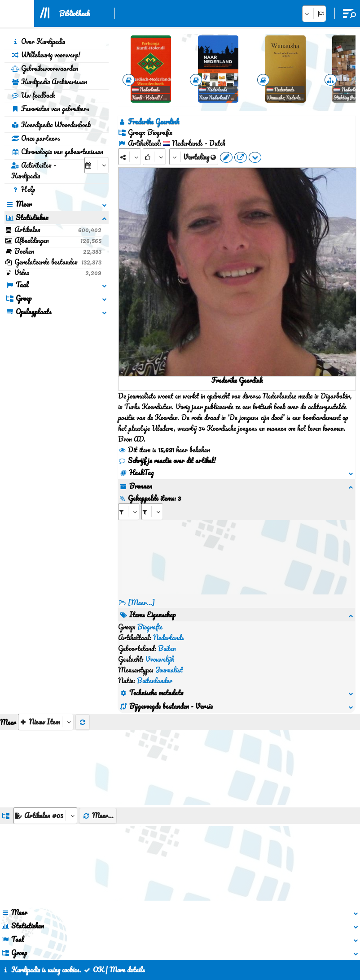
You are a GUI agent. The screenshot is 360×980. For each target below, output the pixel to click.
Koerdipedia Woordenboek (51, 125)
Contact (163, 939)
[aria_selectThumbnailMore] (46, 657)
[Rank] (154, 157)
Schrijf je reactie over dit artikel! (167, 460)
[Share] (130, 157)
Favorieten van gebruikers (50, 108)
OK (93, 970)
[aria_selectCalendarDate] (97, 165)
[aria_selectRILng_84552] (152, 512)
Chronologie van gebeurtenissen (57, 152)
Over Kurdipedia (38, 41)
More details (127, 970)
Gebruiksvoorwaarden (45, 68)
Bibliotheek (75, 13)
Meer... (98, 751)
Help (23, 189)
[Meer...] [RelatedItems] (141, 603)
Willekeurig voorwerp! (46, 55)
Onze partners (36, 138)
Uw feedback (33, 95)
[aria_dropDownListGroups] (45, 751)
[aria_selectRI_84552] (129, 512)
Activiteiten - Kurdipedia (34, 170)
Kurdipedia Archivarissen (49, 82)
